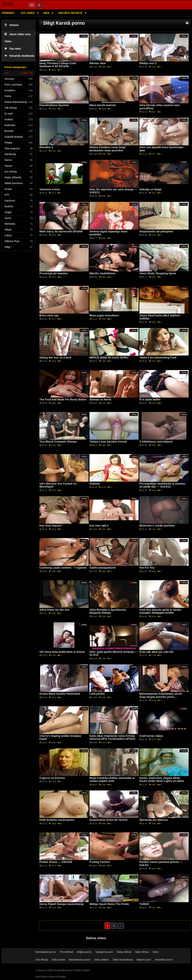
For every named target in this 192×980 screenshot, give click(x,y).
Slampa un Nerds (100, 399)
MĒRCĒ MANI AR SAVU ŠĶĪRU (109, 358)
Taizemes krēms (50, 189)
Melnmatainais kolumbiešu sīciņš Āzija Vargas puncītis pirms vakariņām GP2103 (161, 697)
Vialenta (95, 484)
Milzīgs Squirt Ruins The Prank (109, 904)
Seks (155, 952)
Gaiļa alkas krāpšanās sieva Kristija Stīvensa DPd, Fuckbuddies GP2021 (112, 737)
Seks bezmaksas (123, 960)
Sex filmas (42, 960)
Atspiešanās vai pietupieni (156, 231)
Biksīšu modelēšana (102, 273)
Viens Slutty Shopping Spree (158, 273)
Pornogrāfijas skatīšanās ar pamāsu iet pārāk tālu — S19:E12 (162, 485)
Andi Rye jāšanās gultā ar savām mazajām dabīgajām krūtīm (160, 611)
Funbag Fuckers (100, 862)
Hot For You (147, 568)
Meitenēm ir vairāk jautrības (157, 526)
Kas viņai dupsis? (51, 526)
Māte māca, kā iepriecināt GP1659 (61, 231)
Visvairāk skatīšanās (19, 56)
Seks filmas (142, 952)
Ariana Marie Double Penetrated (60, 694)
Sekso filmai (124, 952)
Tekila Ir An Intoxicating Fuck (158, 358)
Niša (47, 13)
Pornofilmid (67, 952)
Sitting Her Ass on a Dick (55, 358)
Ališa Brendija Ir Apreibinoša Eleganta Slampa (108, 611)
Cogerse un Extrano (52, 778)
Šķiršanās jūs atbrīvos (154, 820)
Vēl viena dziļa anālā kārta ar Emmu (62, 652)
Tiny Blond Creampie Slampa (58, 442)
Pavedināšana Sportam (54, 105)
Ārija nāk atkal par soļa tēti (156, 652)
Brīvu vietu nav (49, 315)
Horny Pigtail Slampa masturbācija (61, 904)
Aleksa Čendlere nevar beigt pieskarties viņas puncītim (107, 149)
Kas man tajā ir (99, 526)
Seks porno (58, 960)
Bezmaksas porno (80, 960)
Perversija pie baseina (54, 273)
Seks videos (102, 960)
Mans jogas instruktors (104, 315)
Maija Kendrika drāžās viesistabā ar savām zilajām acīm (112, 780)
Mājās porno (84, 952)
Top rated (13, 49)
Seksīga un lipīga (150, 189)
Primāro (8, 13)
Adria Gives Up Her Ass (54, 610)
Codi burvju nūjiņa (151, 736)
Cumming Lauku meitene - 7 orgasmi (63, 568)
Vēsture (12, 25)
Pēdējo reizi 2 (148, 63)
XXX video (28, 13)
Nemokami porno (46, 952)
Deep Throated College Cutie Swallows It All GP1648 (58, 65)
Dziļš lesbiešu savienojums (57, 820)
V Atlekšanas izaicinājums (156, 442)
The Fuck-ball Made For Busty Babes (63, 399)
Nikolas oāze (98, 63)
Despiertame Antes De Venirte (109, 820)
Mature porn (144, 960)
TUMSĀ (144, 904)
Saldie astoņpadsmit (103, 568)
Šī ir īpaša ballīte (150, 399)
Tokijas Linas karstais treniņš (108, 442)
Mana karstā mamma (103, 105)
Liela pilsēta (97, 694)
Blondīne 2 (46, 147)
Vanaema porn (104, 952)
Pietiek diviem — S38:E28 (56, 862)
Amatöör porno (164, 960)
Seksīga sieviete (71, 13)
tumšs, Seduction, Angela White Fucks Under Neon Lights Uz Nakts (162, 780)
